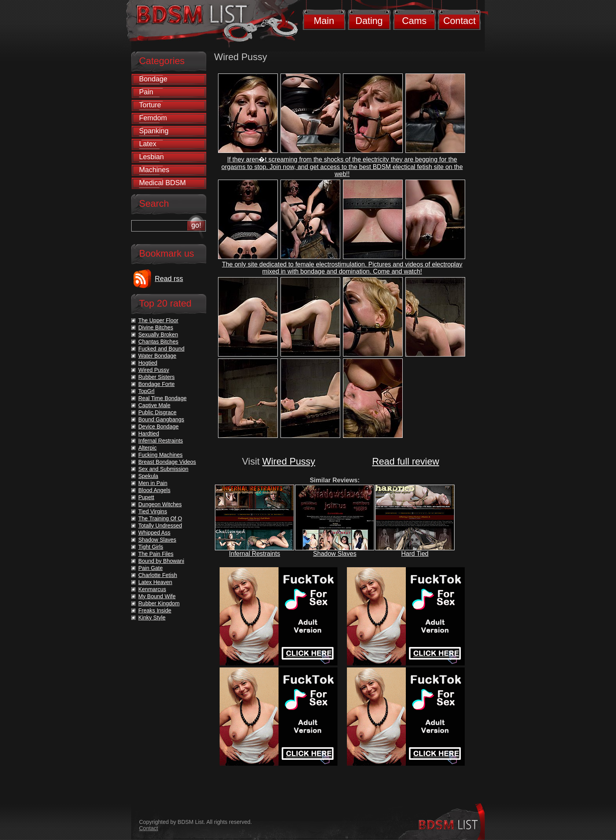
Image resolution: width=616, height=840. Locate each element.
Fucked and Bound (161, 349)
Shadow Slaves (335, 554)
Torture (150, 105)
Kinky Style (152, 618)
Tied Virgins (153, 511)
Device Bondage (159, 426)
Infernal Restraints (255, 554)
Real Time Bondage (162, 398)
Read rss (169, 279)
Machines (154, 170)
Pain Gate (150, 568)
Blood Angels (154, 490)
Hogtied (148, 363)
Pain (146, 92)
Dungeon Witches (160, 504)
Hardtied (149, 434)
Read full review (406, 461)
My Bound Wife (157, 596)
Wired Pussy (289, 461)
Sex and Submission (163, 469)
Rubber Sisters (157, 377)
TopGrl (146, 391)
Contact (459, 21)
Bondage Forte (157, 384)
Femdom (153, 118)
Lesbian (151, 157)
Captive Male (154, 405)
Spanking (154, 131)
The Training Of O (160, 518)
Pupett (146, 497)
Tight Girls (151, 547)
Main (324, 21)
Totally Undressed (160, 526)
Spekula (148, 476)
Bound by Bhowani (161, 561)
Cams (414, 21)
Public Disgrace (157, 412)
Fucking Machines (160, 455)
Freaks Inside (155, 610)
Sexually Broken (158, 335)
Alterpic (148, 448)
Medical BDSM (162, 183)
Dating (369, 21)
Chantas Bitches (158, 342)
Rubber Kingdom (159, 603)
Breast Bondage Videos (167, 462)
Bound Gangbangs (161, 419)
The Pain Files (156, 554)
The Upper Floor (158, 320)
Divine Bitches (156, 327)
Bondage (153, 79)
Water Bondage (157, 356)
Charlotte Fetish (158, 575)
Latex (148, 144)
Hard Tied (415, 554)
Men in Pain (153, 483)
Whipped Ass (154, 533)
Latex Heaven (155, 582)
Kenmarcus (152, 589)
